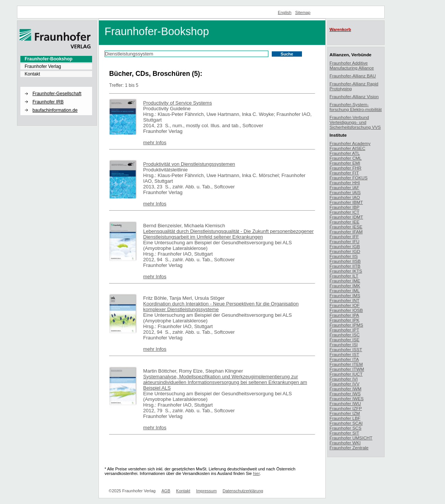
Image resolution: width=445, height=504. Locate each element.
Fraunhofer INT (344, 300)
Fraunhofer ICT (344, 212)
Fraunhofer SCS (345, 428)
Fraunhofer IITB (345, 266)
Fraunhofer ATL (345, 153)
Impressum (207, 491)
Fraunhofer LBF (345, 418)
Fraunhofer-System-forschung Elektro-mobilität (356, 107)
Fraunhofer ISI (344, 344)
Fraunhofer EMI (345, 163)
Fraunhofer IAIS (345, 192)
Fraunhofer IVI (344, 379)
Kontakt (32, 74)
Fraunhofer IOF (345, 305)
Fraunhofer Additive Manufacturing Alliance (352, 65)
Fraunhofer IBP (344, 207)
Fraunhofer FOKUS (349, 178)
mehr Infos (155, 143)
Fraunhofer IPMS (346, 325)
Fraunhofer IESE (346, 227)
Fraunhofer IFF (344, 237)
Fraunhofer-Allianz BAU (353, 76)
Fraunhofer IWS (345, 394)
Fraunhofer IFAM (346, 232)
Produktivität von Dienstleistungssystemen (189, 164)
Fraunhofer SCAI (346, 423)
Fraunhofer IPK (344, 320)
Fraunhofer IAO (345, 197)
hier (256, 473)
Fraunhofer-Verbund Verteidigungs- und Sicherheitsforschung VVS (355, 122)
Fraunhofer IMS (345, 295)
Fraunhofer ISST (346, 349)
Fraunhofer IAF (344, 187)
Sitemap (303, 12)
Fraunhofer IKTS (346, 271)
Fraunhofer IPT (344, 330)
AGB (166, 491)
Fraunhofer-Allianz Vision (354, 96)
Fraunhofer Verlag (43, 66)
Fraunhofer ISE (344, 340)
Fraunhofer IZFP (346, 408)
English (285, 12)
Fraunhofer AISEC (347, 148)
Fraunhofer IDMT (346, 217)
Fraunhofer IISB (345, 261)
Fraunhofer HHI (345, 183)
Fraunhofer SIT (344, 433)
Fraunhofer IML (345, 291)
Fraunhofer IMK (345, 286)
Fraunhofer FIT (344, 173)
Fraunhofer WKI (345, 443)
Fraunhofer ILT (344, 276)
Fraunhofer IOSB (346, 310)
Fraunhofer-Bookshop (49, 59)
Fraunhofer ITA (344, 359)
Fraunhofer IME (345, 281)
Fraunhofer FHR (345, 168)
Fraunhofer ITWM (347, 369)
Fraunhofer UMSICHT (351, 438)
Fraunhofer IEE (344, 222)
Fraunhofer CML (346, 158)
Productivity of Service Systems (177, 103)
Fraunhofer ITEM (346, 364)
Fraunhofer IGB (345, 246)
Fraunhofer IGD (345, 251)
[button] (56, 87)
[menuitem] (56, 59)
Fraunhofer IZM (345, 413)
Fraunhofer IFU (344, 241)
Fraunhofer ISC (345, 335)
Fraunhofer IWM (345, 389)
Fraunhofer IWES (346, 398)
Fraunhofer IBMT (346, 202)
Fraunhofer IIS (344, 256)
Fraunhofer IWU (345, 403)
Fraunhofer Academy (350, 143)
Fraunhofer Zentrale (349, 448)
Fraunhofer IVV (344, 384)
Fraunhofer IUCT (346, 374)
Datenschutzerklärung (243, 491)
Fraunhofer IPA (344, 315)
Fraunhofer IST (344, 354)
